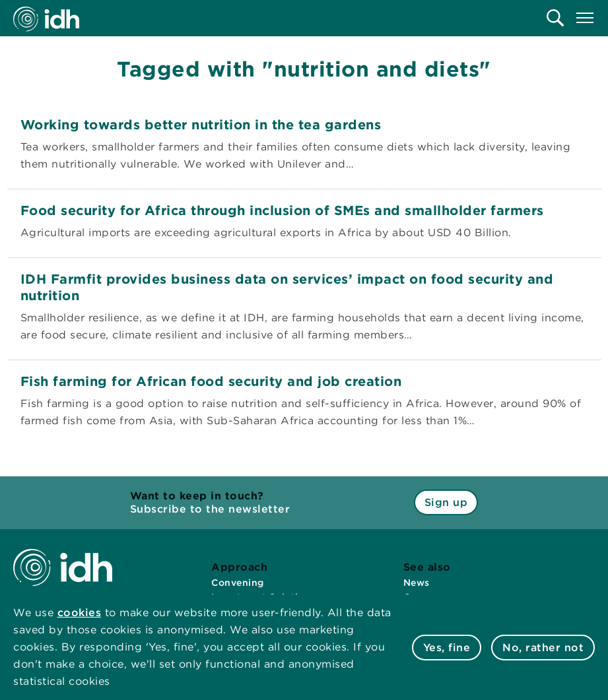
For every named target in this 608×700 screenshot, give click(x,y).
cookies (80, 613)
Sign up (446, 502)
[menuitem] (555, 18)
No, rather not (543, 648)
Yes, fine (447, 648)
